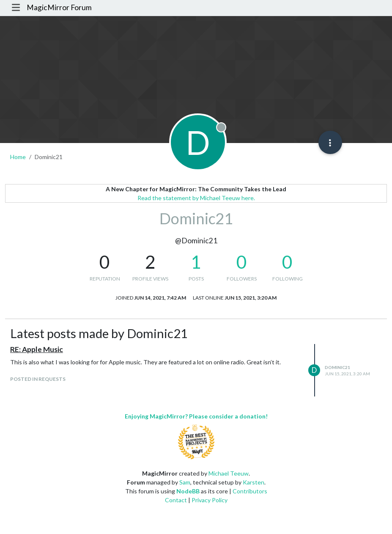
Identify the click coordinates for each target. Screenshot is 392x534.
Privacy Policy (210, 500)
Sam (185, 482)
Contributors (250, 491)
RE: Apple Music (37, 349)
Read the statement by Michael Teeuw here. (196, 198)
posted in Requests (38, 379)
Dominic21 (337, 367)
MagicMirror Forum (59, 7)
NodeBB (188, 491)
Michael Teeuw (229, 473)
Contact (176, 500)
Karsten (254, 482)
